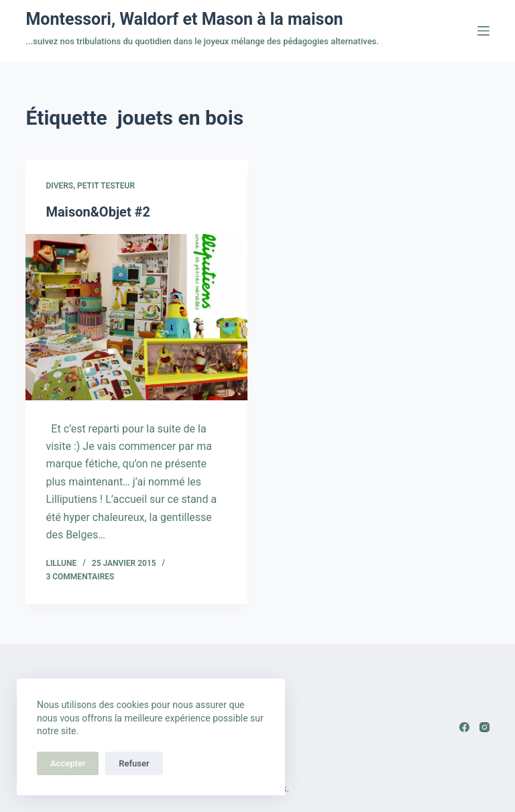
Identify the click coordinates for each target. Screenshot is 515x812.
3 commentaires (80, 577)
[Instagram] (484, 727)
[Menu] (483, 31)
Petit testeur (106, 186)
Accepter (68, 763)
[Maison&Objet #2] (136, 317)
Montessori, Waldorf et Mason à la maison (184, 19)
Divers (59, 186)
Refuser (134, 763)
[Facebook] (464, 727)
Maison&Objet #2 (98, 212)
